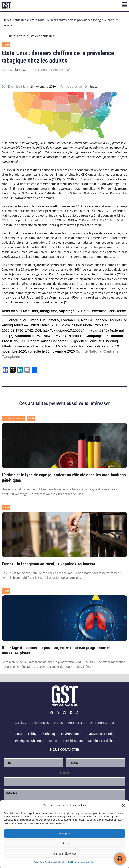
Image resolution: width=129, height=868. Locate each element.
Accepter (64, 833)
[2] (66, 302)
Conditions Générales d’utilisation (50, 862)
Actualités (19, 20)
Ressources (76, 723)
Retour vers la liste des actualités (29, 36)
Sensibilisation (73, 741)
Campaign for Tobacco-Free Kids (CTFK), (100, 274)
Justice (53, 741)
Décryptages (40, 723)
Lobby (32, 734)
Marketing (49, 734)
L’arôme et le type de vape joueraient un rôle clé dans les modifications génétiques (64, 478)
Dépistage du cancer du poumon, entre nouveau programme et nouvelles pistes (56, 650)
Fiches (58, 723)
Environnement (72, 734)
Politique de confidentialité (81, 862)
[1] (4, 320)
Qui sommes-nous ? (103, 723)
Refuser (64, 843)
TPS (6, 20)
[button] (123, 805)
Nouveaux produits (13, 418)
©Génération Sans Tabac (106, 311)
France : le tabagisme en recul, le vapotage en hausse (48, 564)
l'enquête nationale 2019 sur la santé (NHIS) (31, 179)
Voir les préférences (64, 853)
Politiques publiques (29, 741)
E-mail (64, 773)
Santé (6, 45)
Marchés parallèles (101, 741)
